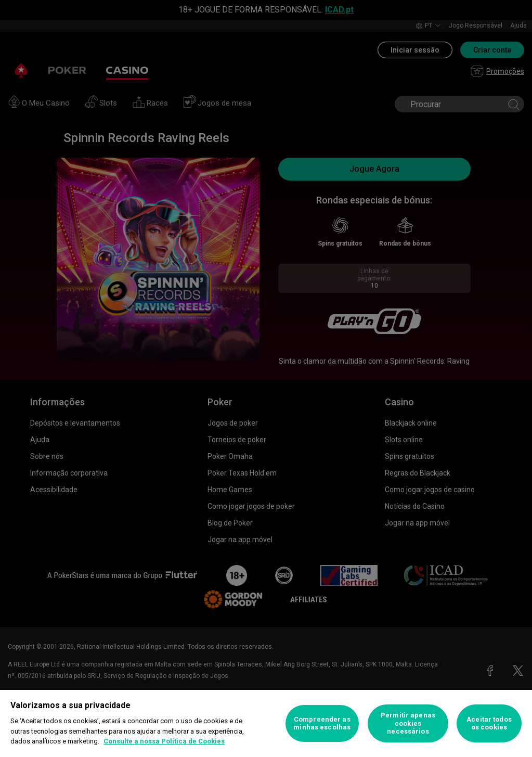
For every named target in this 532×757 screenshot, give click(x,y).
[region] (266, 723)
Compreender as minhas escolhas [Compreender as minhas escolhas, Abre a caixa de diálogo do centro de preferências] (322, 723)
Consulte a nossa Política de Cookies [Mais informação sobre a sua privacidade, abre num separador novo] (164, 741)
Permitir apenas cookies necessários (408, 723)
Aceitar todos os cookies (489, 723)
